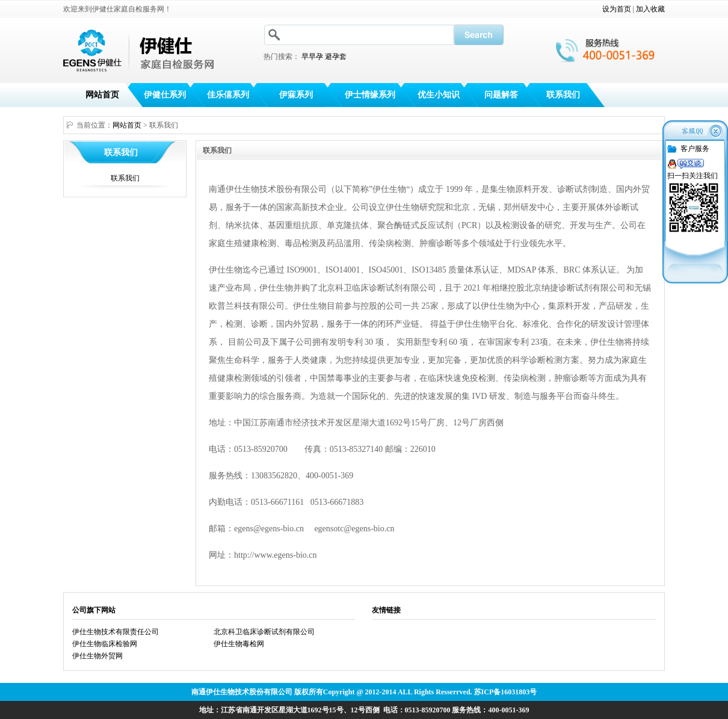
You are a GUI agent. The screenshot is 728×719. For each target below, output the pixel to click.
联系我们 (563, 95)
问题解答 (501, 95)
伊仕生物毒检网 (239, 644)
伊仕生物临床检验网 (105, 644)
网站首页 (102, 95)
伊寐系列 (296, 95)
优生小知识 (439, 95)
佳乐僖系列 (228, 95)
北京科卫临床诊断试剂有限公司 (264, 632)
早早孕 (312, 57)
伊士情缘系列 (370, 95)
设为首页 (617, 9)
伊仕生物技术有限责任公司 (116, 632)
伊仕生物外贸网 (97, 656)
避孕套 (336, 57)
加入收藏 (650, 9)
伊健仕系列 (165, 95)
